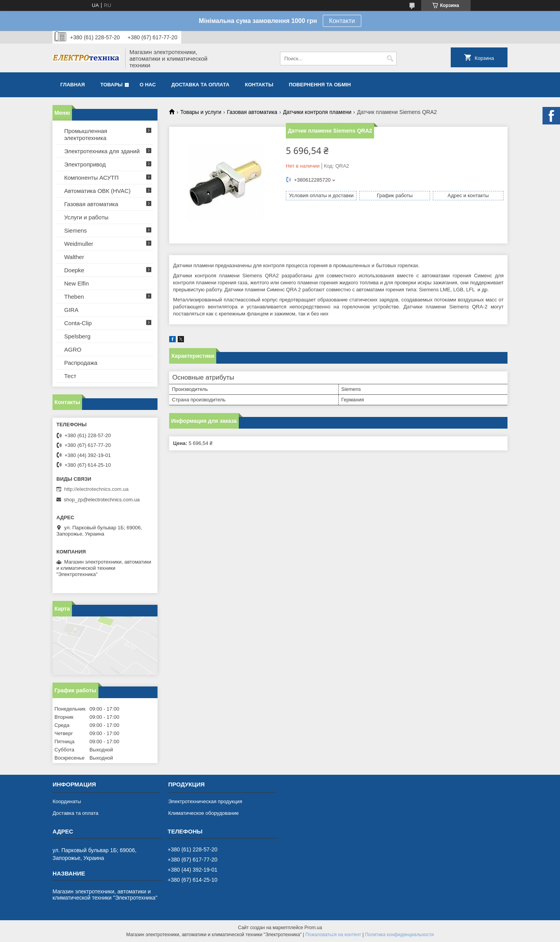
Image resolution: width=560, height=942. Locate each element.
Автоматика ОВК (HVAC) (97, 191)
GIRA (71, 310)
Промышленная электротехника (86, 134)
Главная (73, 85)
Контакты (259, 85)
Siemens (75, 230)
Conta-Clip (78, 323)
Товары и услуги (201, 112)
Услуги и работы (86, 217)
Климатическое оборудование (203, 813)
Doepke (74, 270)
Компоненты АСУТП (91, 178)
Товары (111, 85)
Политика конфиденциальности (399, 935)
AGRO (73, 349)
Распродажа (81, 363)
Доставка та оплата (200, 85)
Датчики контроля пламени (317, 112)
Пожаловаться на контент (333, 935)
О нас (148, 85)
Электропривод (85, 164)
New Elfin (76, 283)
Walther (74, 257)
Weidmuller (79, 244)
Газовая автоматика (252, 112)
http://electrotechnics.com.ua (96, 489)
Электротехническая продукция (205, 801)
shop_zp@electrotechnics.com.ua (102, 500)
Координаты (67, 801)
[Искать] (390, 59)
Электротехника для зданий (102, 151)
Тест (70, 376)
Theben (74, 297)
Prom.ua (313, 928)
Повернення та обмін (320, 85)
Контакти (342, 21)
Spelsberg (77, 336)
